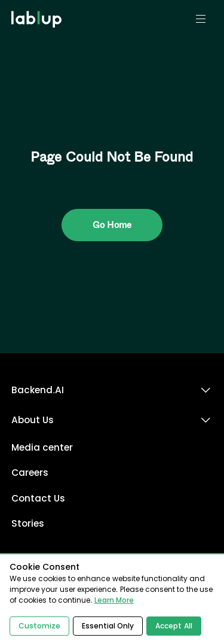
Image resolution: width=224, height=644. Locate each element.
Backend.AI (38, 390)
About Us (33, 420)
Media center (42, 447)
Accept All (174, 626)
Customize (39, 626)
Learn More (114, 600)
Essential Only (108, 626)
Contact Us (38, 498)
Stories (28, 523)
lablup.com (38, 5)
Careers (30, 473)
